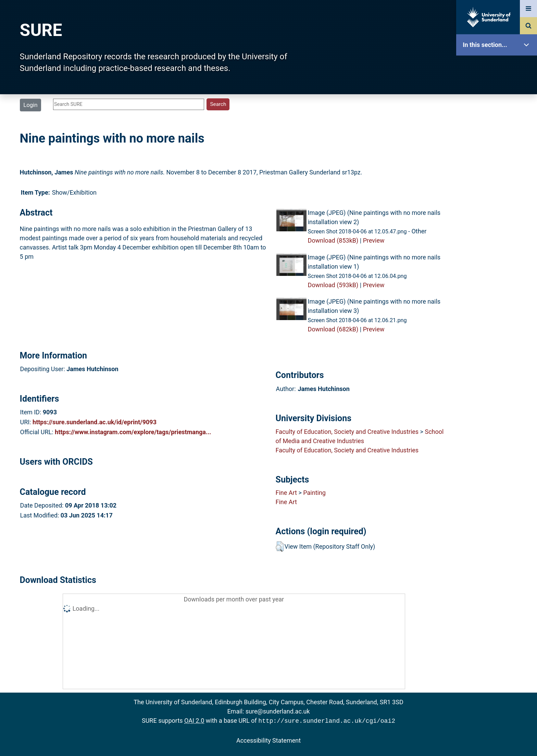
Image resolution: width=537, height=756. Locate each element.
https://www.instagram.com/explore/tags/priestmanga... (133, 432)
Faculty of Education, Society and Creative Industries (347, 432)
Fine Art (286, 493)
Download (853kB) (333, 240)
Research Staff (498, 218)
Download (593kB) (333, 285)
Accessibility (498, 262)
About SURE (498, 110)
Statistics (498, 197)
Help (498, 240)
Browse (498, 132)
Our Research (498, 88)
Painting (314, 493)
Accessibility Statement (268, 740)
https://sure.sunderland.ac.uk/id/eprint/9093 (95, 422)
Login (30, 105)
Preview (374, 240)
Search (498, 153)
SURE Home (498, 67)
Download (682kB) (333, 329)
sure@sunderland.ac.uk (278, 711)
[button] (280, 547)
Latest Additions (498, 175)
